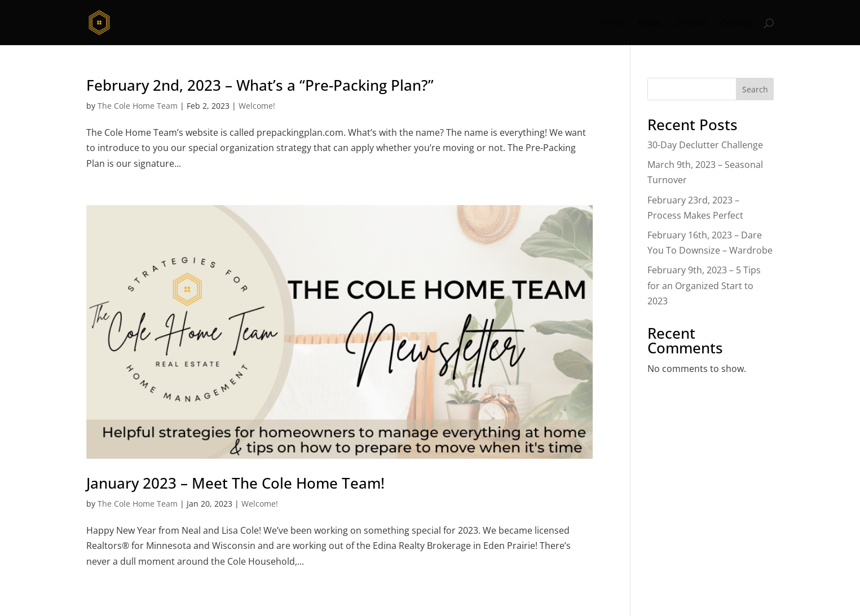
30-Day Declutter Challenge (705, 145)
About (649, 23)
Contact (736, 23)
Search (755, 89)
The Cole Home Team (138, 106)
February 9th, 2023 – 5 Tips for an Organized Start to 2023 (704, 285)
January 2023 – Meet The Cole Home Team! (235, 483)
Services (691, 23)
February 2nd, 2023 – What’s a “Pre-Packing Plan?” (260, 85)
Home (611, 23)
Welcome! (257, 106)
